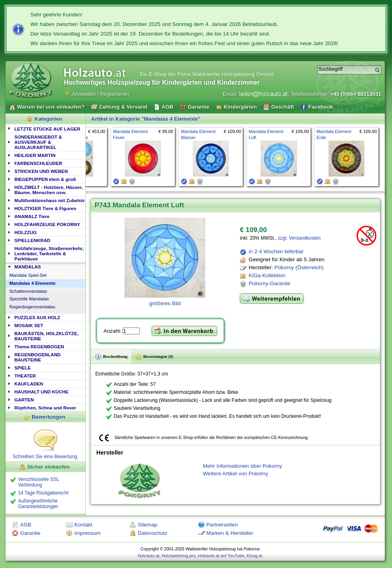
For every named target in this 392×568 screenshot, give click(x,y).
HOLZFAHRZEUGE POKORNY (47, 224)
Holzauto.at (148, 556)
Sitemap (147, 525)
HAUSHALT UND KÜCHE (42, 392)
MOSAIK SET (29, 325)
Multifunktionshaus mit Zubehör (49, 200)
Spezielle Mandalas (29, 299)
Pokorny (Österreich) (299, 267)
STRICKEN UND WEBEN (41, 171)
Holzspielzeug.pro (179, 556)
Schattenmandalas (28, 291)
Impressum (87, 533)
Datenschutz (152, 533)
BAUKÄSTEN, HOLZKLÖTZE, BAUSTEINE (46, 336)
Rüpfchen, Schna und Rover (45, 408)
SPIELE (23, 368)
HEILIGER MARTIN (35, 155)
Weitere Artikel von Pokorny (235, 474)
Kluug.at (254, 556)
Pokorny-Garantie (269, 283)
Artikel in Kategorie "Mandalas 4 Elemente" (146, 119)
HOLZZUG (26, 232)
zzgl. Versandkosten (299, 238)
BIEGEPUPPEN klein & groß (45, 179)
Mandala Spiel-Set (28, 275)
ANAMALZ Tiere (32, 216)
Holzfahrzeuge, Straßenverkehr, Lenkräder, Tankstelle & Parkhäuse (49, 253)
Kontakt (83, 525)
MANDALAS (28, 267)
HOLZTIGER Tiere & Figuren (45, 208)
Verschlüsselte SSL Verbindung (39, 482)
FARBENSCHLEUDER (38, 163)
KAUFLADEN (29, 384)
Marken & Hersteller (230, 533)
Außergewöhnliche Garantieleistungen (38, 504)
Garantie (30, 533)
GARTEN (24, 400)
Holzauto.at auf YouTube (221, 556)
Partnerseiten (222, 525)
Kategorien (49, 119)
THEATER (25, 376)
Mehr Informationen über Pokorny (243, 466)
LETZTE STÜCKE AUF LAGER (47, 129)
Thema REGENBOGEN (39, 347)
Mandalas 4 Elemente (32, 283)
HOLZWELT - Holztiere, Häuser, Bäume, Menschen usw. (49, 190)
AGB (26, 525)
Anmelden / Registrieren (100, 94)
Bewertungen (48, 417)
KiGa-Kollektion (267, 275)
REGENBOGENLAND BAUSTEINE (38, 357)
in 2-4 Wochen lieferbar (276, 251)
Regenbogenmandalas (32, 307)
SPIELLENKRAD (32, 240)
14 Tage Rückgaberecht (43, 493)
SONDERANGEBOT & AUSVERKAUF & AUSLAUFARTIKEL (38, 142)
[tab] (46, 128)
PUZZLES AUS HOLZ (37, 317)
